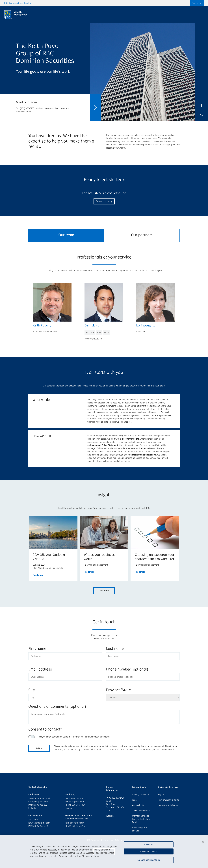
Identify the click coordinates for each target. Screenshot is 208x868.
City (32, 690)
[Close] (203, 843)
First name (37, 649)
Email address (40, 670)
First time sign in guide (169, 800)
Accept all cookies (149, 852)
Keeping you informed (168, 805)
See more (104, 591)
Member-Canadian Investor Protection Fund (141, 819)
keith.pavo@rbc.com (38, 802)
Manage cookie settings (149, 861)
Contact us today (104, 201)
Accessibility (138, 805)
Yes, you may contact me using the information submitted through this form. (75, 737)
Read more (38, 575)
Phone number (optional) (127, 670)
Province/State (118, 690)
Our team (66, 235)
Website (110, 816)
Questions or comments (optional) (57, 707)
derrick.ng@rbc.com (74, 802)
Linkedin (32, 808)
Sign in (161, 795)
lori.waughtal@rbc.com (39, 823)
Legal (135, 800)
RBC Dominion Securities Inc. (18, 3)
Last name (115, 649)
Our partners (142, 235)
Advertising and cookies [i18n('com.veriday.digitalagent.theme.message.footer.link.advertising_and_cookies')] (139, 829)
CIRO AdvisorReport (141, 811)
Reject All (149, 845)
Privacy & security (140, 795)
